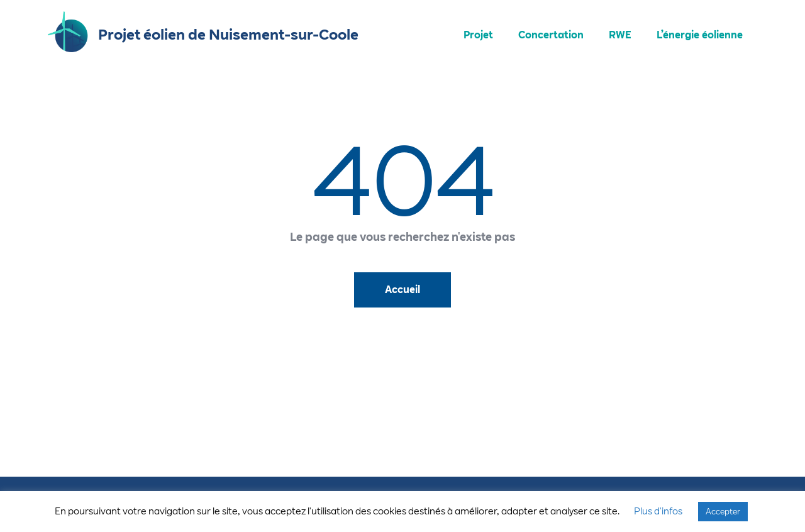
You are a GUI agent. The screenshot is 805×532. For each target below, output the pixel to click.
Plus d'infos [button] (658, 511)
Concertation (551, 35)
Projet (478, 35)
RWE (620, 35)
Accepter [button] (723, 511)
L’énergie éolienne (700, 35)
